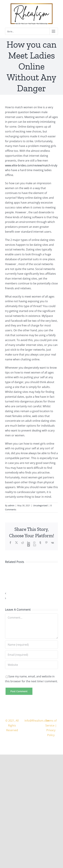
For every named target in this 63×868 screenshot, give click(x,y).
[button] (32, 593)
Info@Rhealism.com (37, 721)
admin (11, 505)
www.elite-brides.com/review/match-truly (31, 165)
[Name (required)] (32, 645)
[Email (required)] (32, 655)
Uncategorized (40, 505)
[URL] (32, 665)
